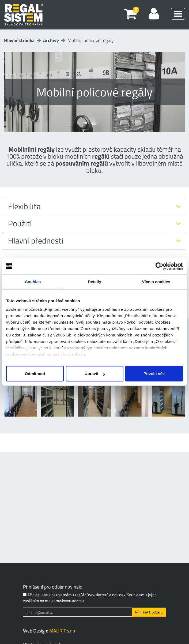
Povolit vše (154, 374)
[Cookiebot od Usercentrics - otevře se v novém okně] (159, 266)
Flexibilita (24, 206)
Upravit (95, 374)
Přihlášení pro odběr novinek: (53, 587)
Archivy (51, 40)
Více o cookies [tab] (156, 282)
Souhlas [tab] (33, 282)
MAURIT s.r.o (62, 631)
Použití (20, 224)
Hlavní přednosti (36, 241)
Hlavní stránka (19, 40)
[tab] (94, 206)
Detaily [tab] (94, 282)
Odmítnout (35, 374)
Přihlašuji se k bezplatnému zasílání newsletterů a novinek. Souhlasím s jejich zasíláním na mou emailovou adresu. (90, 598)
